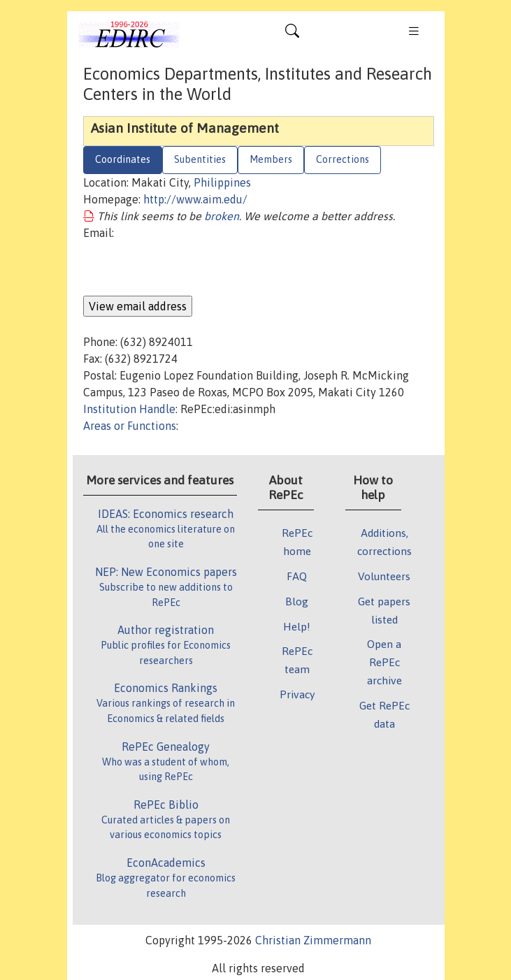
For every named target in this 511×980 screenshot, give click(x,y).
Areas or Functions (130, 426)
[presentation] (189, 268)
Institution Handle (129, 409)
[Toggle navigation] (292, 34)
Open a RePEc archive (384, 662)
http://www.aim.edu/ (195, 199)
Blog (297, 601)
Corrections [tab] (343, 159)
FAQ (297, 576)
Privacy (297, 694)
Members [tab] (271, 159)
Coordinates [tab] (123, 159)
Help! (297, 626)
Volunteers (384, 576)
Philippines (222, 182)
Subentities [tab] (200, 159)
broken (222, 216)
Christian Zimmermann (313, 940)
